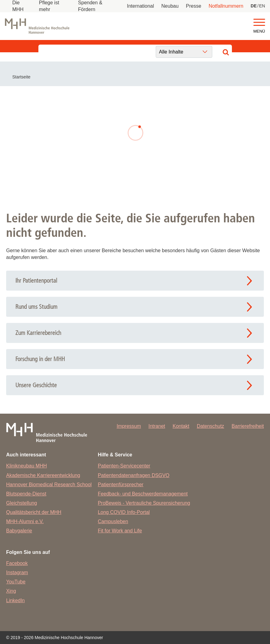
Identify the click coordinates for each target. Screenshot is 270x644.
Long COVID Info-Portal (124, 512)
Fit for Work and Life (120, 531)
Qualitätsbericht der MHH (34, 512)
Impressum (129, 426)
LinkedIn (16, 600)
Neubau (170, 6)
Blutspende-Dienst (26, 494)
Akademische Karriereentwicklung (43, 475)
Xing (11, 591)
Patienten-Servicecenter (124, 466)
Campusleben (113, 521)
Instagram (17, 572)
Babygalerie (19, 531)
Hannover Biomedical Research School (49, 485)
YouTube (16, 582)
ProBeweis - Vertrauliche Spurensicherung (144, 503)
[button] (259, 23)
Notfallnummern (226, 6)
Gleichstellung (22, 503)
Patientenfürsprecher (121, 485)
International (140, 6)
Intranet (157, 426)
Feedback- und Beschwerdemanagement (143, 494)
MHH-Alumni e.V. (25, 521)
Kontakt (181, 426)
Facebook (17, 563)
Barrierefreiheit (248, 426)
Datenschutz (211, 426)
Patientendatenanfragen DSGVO (133, 475)
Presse (194, 6)
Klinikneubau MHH (27, 466)
